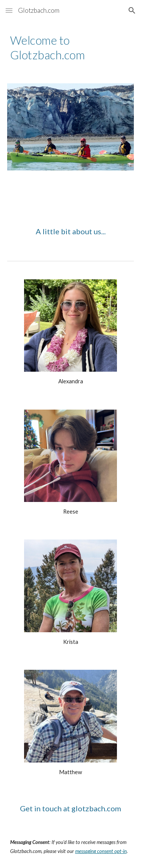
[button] (9, 10)
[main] (71, 48)
